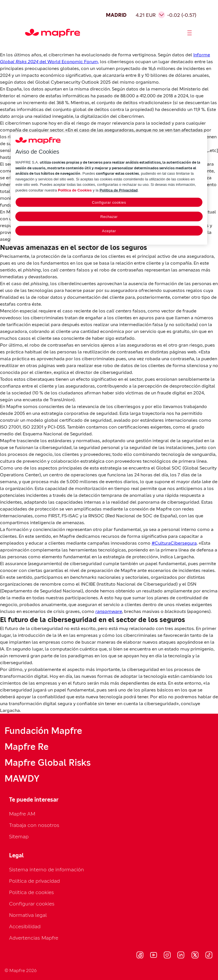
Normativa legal (28, 915)
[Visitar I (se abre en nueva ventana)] (167, 956)
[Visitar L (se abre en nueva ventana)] (181, 956)
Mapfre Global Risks (48, 763)
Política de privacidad (34, 881)
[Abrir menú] (190, 33)
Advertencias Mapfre (34, 938)
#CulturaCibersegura (174, 543)
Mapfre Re (27, 747)
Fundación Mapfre (43, 731)
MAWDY (22, 779)
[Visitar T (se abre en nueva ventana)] (209, 956)
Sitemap (19, 836)
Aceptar (109, 231)
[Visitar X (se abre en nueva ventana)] (195, 956)
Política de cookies (32, 892)
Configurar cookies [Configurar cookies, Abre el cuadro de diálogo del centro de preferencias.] (109, 202)
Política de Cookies (75, 190)
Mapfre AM (22, 814)
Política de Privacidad (119, 190)
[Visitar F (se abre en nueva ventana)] (140, 956)
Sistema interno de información (47, 869)
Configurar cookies (32, 904)
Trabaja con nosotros (34, 825)
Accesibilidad (25, 926)
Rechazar (109, 217)
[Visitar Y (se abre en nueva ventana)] (154, 956)
